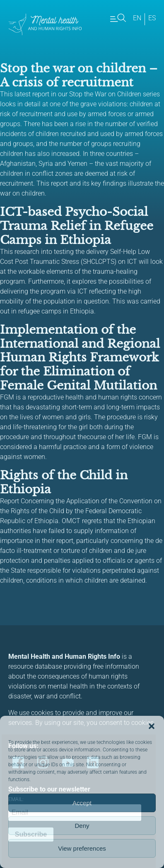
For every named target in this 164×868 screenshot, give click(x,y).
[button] (152, 726)
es (152, 18)
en (137, 18)
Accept (82, 803)
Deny (82, 826)
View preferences (82, 848)
